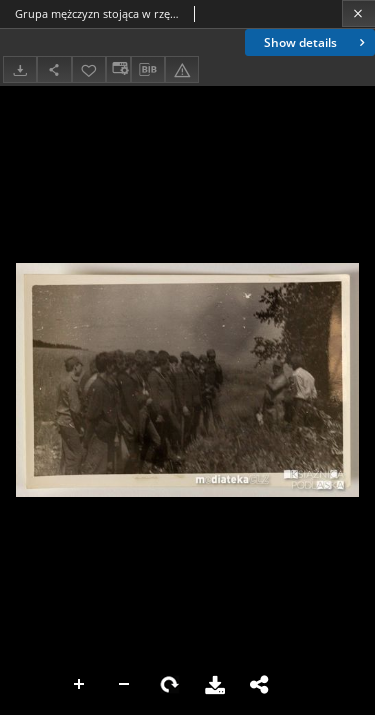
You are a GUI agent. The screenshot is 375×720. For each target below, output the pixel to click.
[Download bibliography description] (148, 70)
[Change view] (118, 69)
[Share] (54, 69)
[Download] (20, 69)
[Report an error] (182, 69)
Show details (316, 42)
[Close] (358, 13)
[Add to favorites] (89, 69)
